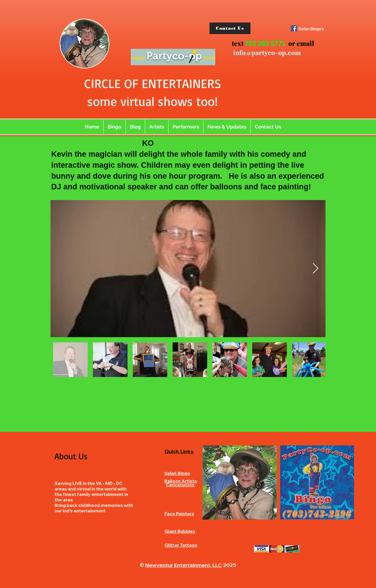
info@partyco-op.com (267, 52)
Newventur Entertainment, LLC (184, 565)
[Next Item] (316, 269)
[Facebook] (294, 28)
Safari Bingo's (311, 29)
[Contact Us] (230, 28)
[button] (157, 127)
